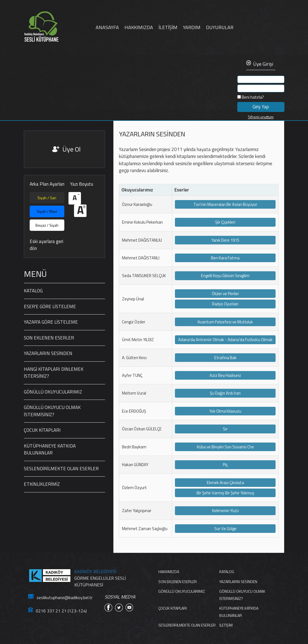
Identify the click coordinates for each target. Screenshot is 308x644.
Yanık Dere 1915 (225, 240)
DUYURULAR (220, 27)
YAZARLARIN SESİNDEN (48, 353)
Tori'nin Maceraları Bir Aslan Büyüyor (225, 204)
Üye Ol (72, 149)
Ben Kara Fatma (225, 258)
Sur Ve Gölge (225, 529)
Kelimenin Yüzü (225, 511)
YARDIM (192, 27)
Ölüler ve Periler (225, 294)
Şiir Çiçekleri (225, 222)
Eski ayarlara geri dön (46, 245)
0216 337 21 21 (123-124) (57, 611)
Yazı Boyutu (82, 184)
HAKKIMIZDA (139, 27)
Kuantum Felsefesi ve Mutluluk (225, 322)
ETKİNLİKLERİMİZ (42, 484)
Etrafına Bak (225, 358)
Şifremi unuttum (261, 117)
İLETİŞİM (168, 27)
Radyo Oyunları (225, 304)
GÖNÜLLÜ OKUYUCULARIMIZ (53, 392)
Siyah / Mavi (47, 211)
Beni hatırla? (251, 97)
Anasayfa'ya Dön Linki (58, 27)
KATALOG (33, 291)
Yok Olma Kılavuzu (225, 411)
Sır (225, 429)
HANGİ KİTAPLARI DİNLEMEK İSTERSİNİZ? (54, 373)
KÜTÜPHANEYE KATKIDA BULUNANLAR (50, 449)
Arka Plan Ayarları (47, 184)
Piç (225, 465)
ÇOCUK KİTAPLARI (42, 430)
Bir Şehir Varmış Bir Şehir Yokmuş (225, 493)
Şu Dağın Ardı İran (225, 393)
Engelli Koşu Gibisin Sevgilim (225, 276)
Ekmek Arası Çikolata (225, 483)
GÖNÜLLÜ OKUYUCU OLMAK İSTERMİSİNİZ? (52, 411)
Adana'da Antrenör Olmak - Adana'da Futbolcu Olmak (225, 340)
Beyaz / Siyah (47, 225)
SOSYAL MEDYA (120, 597)
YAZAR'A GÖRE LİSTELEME (51, 322)
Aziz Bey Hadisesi (225, 375)
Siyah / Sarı (47, 198)
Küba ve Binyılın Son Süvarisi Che (225, 447)
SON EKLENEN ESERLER (49, 338)
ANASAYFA (107, 27)
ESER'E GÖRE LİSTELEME (50, 306)
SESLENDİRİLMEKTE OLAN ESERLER (61, 469)
